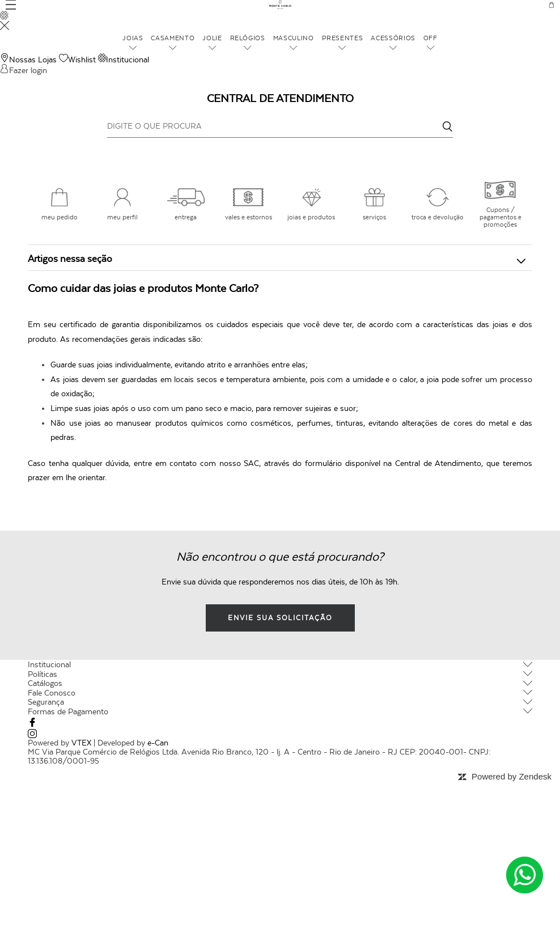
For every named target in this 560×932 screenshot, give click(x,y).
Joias (142, 38)
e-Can (158, 743)
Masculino (294, 38)
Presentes (339, 38)
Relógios (250, 38)
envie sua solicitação (280, 618)
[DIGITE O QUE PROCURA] (280, 126)
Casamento (179, 38)
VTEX (81, 743)
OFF (421, 38)
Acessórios (386, 38)
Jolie (217, 38)
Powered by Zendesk (512, 776)
